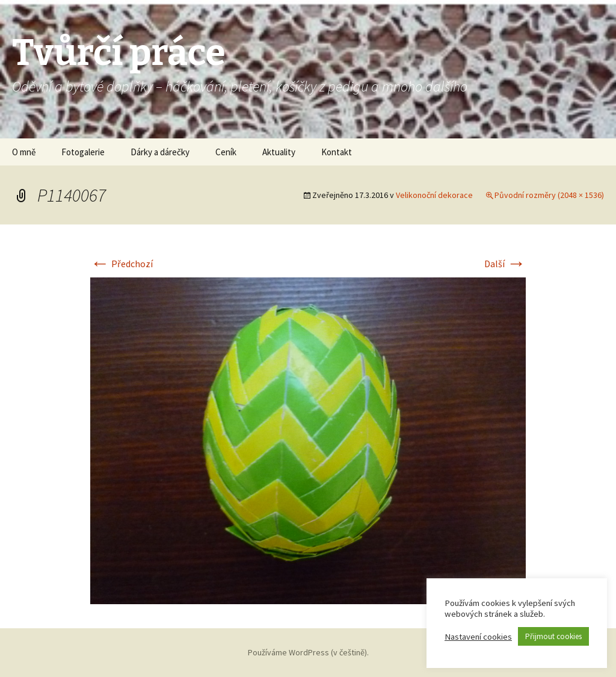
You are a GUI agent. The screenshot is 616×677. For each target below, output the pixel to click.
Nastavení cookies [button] (478, 637)
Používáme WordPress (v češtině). (308, 652)
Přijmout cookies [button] (553, 636)
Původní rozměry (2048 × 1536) (549, 195)
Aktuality (279, 152)
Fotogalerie (83, 152)
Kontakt (337, 152)
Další (505, 264)
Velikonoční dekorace (434, 195)
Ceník (226, 152)
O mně (24, 152)
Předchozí (122, 264)
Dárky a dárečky (160, 152)
